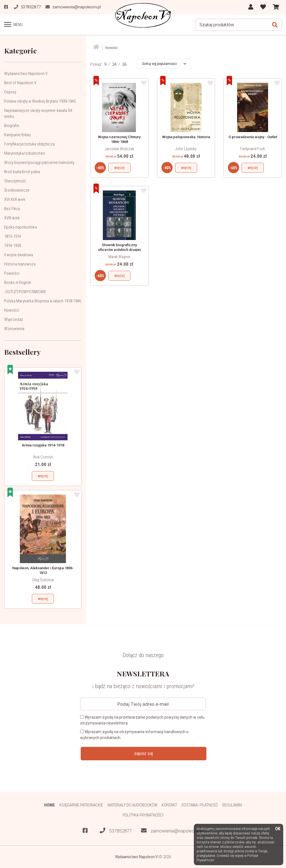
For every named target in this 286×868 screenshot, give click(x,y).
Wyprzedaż (14, 319)
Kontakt (169, 805)
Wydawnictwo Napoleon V (26, 73)
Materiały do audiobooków (132, 805)
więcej (43, 476)
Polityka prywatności (143, 815)
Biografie (12, 125)
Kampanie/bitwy (17, 135)
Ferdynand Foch (253, 149)
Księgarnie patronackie (81, 805)
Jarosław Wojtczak (119, 149)
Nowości (12, 310)
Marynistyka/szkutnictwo (25, 153)
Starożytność (15, 181)
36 (124, 64)
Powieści (12, 273)
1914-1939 (13, 245)
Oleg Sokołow (43, 580)
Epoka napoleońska (21, 227)
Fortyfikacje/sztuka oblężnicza (29, 144)
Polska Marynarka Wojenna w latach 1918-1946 (43, 301)
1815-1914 (13, 236)
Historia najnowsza (20, 264)
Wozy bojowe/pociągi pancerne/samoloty (39, 162)
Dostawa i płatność (200, 805)
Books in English (18, 282)
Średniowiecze (17, 190)
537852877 (116, 831)
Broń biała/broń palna (22, 171)
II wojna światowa (19, 255)
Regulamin (233, 805)
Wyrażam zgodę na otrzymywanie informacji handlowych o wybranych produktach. (134, 734)
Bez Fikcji (12, 208)
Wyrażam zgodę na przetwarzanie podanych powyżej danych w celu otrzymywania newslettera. (142, 720)
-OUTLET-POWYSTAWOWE (25, 291)
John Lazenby (186, 149)
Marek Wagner (119, 257)
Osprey (10, 92)
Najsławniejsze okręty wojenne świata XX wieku (38, 113)
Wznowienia (14, 328)
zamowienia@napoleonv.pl (172, 831)
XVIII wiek (12, 218)
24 (114, 64)
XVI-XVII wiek (15, 199)
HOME (49, 805)
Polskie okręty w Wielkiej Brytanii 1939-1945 (40, 101)
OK (278, 829)
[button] (164, 63)
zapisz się (144, 753)
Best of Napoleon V (20, 83)
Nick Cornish (43, 457)
